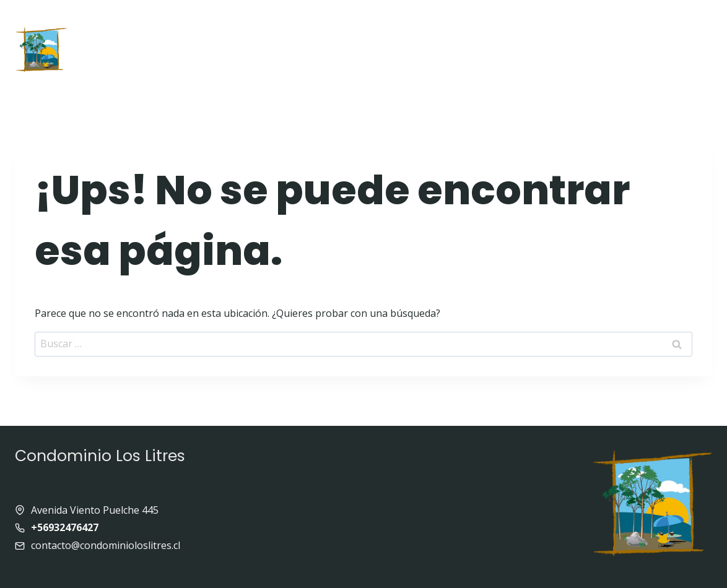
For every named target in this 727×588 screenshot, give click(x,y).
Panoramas (649, 23)
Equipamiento (392, 23)
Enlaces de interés (553, 23)
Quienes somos (296, 23)
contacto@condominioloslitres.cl (106, 545)
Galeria (465, 23)
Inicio (115, 23)
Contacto (390, 68)
